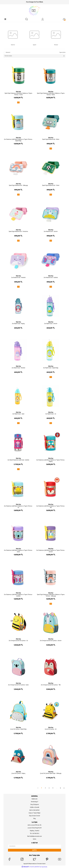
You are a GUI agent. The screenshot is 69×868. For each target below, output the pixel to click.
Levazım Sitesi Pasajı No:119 (35, 828)
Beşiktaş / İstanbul (35, 831)
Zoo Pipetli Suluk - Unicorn (51, 324)
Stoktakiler (8, 52)
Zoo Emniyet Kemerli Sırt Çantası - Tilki (51, 685)
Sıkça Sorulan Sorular (34, 816)
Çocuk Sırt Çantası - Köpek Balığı (18, 729)
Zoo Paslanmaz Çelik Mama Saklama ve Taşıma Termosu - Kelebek (18, 595)
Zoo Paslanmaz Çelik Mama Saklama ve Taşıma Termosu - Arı (18, 507)
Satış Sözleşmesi (35, 805)
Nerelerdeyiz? (35, 802)
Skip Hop (18, 92)
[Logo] (34, 11)
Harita (35, 839)
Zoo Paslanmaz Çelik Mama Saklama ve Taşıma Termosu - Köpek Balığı (18, 140)
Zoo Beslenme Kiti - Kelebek (51, 278)
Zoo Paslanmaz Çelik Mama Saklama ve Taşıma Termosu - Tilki (51, 507)
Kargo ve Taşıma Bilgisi (34, 813)
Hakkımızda (34, 799)
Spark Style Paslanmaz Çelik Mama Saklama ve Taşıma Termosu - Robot (51, 94)
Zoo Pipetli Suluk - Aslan (18, 414)
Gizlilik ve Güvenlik (35, 807)
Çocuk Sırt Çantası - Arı (51, 729)
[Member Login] (43, 19)
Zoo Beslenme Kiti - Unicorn (51, 232)
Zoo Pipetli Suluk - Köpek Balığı (51, 368)
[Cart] (64, 19)
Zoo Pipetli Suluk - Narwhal (18, 368)
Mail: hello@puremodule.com (35, 836)
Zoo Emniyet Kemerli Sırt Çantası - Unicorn (51, 641)
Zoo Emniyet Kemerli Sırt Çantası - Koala (18, 685)
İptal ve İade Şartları (34, 810)
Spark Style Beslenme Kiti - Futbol (51, 185)
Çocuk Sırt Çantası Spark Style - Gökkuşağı (51, 773)
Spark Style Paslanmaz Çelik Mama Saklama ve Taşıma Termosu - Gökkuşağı (51, 595)
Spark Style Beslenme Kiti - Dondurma (18, 232)
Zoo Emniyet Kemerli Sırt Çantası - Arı (18, 641)
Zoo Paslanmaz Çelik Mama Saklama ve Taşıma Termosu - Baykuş (51, 461)
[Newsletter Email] (34, 846)
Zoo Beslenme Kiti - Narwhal (18, 278)
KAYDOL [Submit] (34, 850)
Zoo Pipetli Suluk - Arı (51, 414)
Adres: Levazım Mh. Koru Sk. (34, 825)
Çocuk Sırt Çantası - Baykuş (18, 773)
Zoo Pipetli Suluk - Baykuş (18, 324)
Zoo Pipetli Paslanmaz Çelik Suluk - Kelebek (18, 460)
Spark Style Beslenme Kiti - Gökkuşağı (18, 185)
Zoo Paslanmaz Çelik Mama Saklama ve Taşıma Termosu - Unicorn (51, 551)
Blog (35, 819)
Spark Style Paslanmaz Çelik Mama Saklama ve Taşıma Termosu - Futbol (18, 94)
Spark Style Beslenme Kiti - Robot (51, 139)
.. (57, 788)
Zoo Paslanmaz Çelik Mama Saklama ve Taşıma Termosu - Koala (18, 551)
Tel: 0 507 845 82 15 (34, 834)
